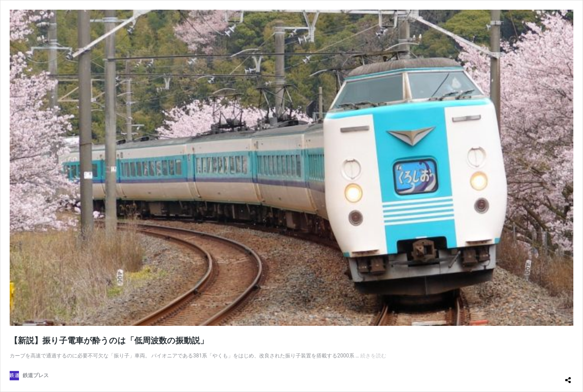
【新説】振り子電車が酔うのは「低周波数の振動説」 (109, 341)
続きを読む (373, 356)
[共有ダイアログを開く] (568, 377)
